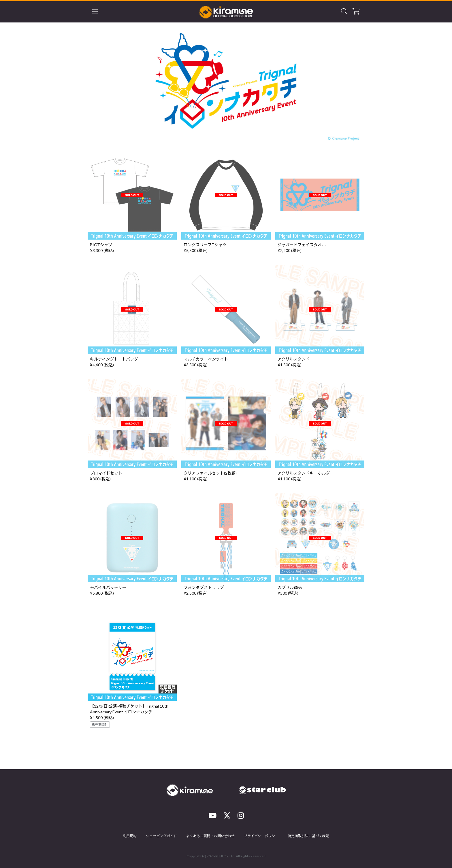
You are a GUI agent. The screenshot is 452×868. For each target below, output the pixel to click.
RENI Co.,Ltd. (225, 856)
